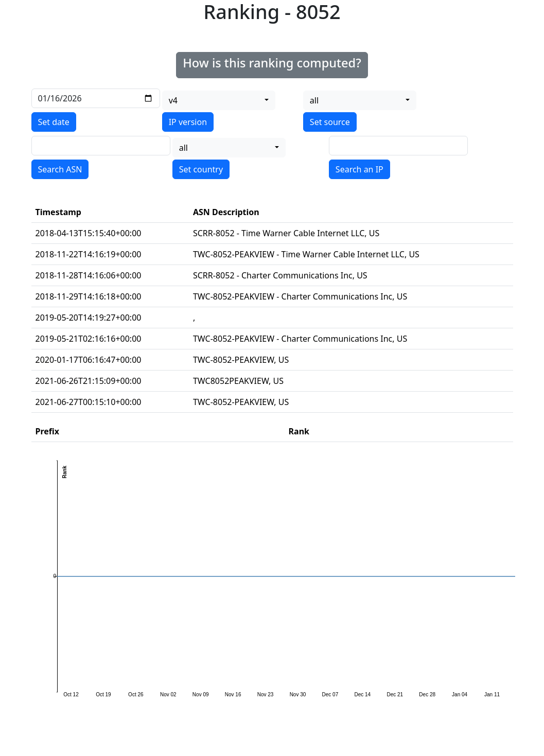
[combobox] (219, 100)
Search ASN (60, 169)
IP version (188, 122)
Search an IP (359, 169)
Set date (54, 122)
